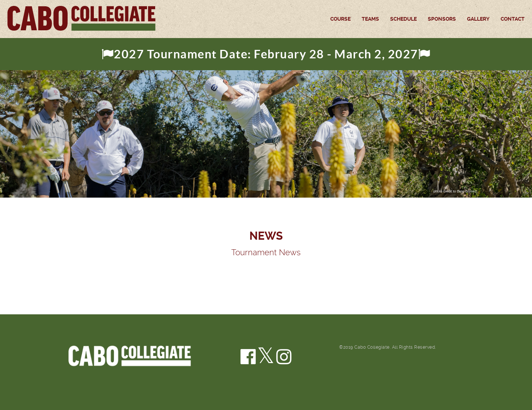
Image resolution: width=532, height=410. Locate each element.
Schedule (403, 19)
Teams (370, 19)
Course (340, 19)
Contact (513, 19)
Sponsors (442, 19)
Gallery (478, 19)
